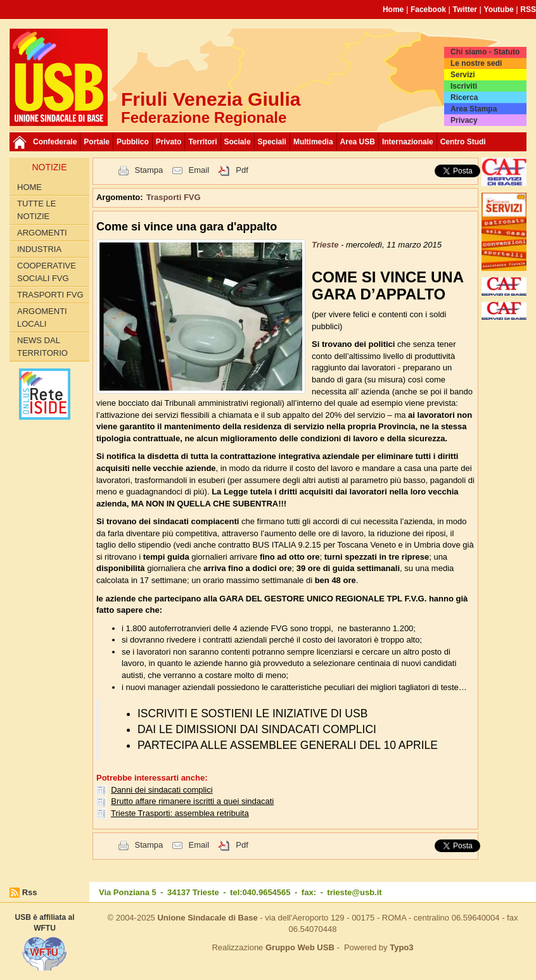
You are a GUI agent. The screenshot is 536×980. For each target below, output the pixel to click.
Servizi (463, 75)
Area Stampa (474, 109)
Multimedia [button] (313, 142)
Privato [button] (169, 142)
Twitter (465, 9)
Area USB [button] (358, 142)
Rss (30, 892)
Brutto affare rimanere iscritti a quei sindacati (192, 801)
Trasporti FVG (50, 295)
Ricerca (464, 97)
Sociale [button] (238, 142)
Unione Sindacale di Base (207, 918)
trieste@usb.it (354, 892)
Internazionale (408, 142)
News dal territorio (42, 347)
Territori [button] (202, 142)
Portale (97, 142)
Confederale (55, 142)
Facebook (428, 9)
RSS (528, 9)
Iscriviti (464, 86)
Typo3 (401, 947)
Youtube (499, 9)
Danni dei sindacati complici (162, 790)
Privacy (464, 120)
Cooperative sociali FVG (47, 272)
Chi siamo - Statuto (485, 52)
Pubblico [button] (133, 142)
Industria (39, 249)
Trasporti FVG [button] (174, 197)
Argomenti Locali (42, 317)
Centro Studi (463, 142)
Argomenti (42, 233)
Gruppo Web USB (300, 947)
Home (393, 9)
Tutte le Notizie (36, 210)
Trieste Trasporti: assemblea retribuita (180, 813)
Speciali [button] (272, 142)
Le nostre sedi (476, 63)
